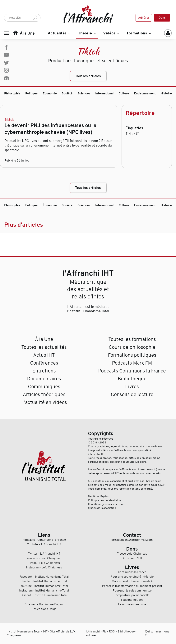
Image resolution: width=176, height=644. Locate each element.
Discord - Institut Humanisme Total (44, 595)
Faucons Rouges (132, 600)
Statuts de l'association (102, 508)
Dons (162, 18)
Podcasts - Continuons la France (44, 540)
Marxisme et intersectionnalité (132, 581)
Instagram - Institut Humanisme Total (44, 591)
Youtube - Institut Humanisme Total (44, 586)
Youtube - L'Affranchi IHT (44, 544)
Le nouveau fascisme (132, 604)
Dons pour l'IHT (132, 558)
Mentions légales (98, 496)
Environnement (145, 93)
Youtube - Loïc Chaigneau (44, 558)
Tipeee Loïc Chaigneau (132, 554)
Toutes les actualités (44, 347)
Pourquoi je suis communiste (132, 591)
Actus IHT (44, 355)
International (104, 93)
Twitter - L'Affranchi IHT (44, 554)
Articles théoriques (44, 394)
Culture (124, 93)
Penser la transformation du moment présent (132, 586)
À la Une (44, 339)
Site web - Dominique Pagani (44, 604)
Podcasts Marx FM (132, 363)
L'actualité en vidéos (44, 402)
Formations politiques (132, 355)
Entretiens (44, 371)
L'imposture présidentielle (132, 595)
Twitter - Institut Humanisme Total (44, 581)
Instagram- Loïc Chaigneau (44, 567)
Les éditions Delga (44, 609)
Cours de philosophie (132, 347)
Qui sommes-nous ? (157, 633)
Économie (50, 93)
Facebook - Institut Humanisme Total (44, 577)
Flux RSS (109, 632)
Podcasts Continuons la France (132, 371)
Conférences (44, 363)
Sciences (84, 93)
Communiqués (44, 387)
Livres (132, 387)
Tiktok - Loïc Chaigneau (44, 563)
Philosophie (12, 93)
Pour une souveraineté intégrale (132, 577)
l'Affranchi (93, 632)
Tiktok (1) (132, 134)
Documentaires (44, 379)
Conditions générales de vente (107, 504)
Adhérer (144, 18)
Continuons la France (132, 572)
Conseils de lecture (132, 394)
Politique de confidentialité (104, 500)
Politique (31, 93)
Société (67, 93)
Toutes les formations (132, 339)
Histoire (166, 93)
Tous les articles (88, 76)
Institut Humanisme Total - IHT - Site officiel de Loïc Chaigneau (41, 633)
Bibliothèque (132, 379)
